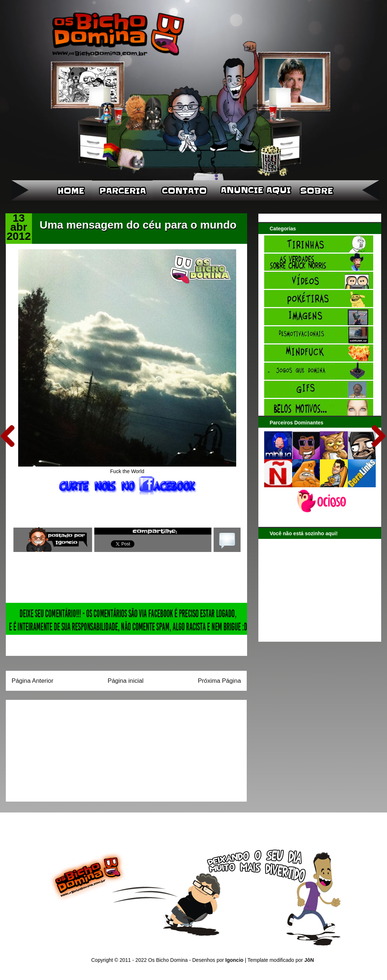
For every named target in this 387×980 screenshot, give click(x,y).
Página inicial (126, 681)
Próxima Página (219, 681)
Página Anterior (33, 681)
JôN (309, 960)
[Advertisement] (57, 748)
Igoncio (234, 960)
